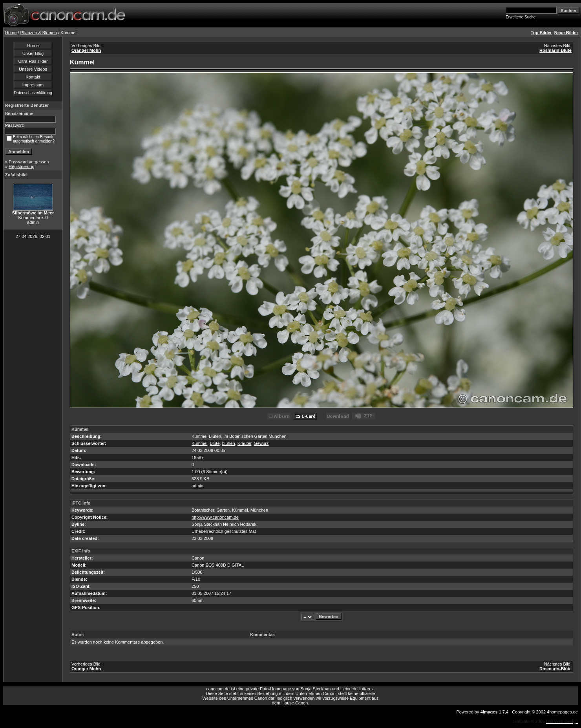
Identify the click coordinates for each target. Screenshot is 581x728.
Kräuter (244, 443)
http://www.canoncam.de (215, 517)
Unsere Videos (33, 69)
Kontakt (33, 77)
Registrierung (21, 166)
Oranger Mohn (86, 50)
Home (11, 33)
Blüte (215, 443)
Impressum (33, 85)
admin (197, 486)
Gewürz (261, 443)
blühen (229, 443)
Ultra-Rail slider (33, 61)
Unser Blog (33, 53)
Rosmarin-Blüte (555, 50)
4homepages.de (562, 712)
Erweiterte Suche (521, 17)
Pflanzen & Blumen (39, 33)
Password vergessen (29, 162)
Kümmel (199, 443)
